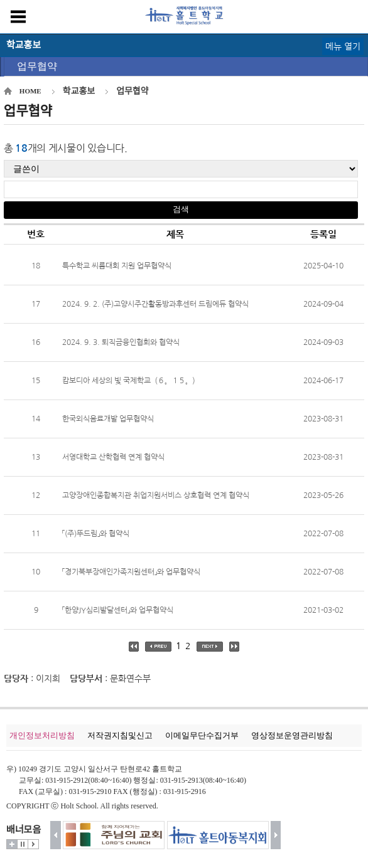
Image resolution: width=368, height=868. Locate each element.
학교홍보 (79, 91)
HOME (30, 91)
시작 (33, 844)
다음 (276, 835)
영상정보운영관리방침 (292, 735)
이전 (56, 835)
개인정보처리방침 (42, 735)
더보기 (12, 844)
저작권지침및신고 (120, 735)
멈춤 (23, 844)
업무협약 (37, 66)
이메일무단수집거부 (202, 735)
